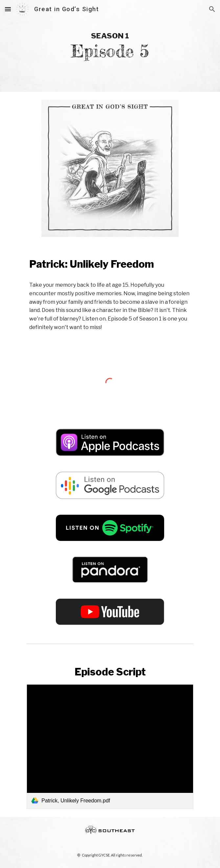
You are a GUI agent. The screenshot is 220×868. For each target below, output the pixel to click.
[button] (8, 9)
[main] (110, 46)
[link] (110, 747)
